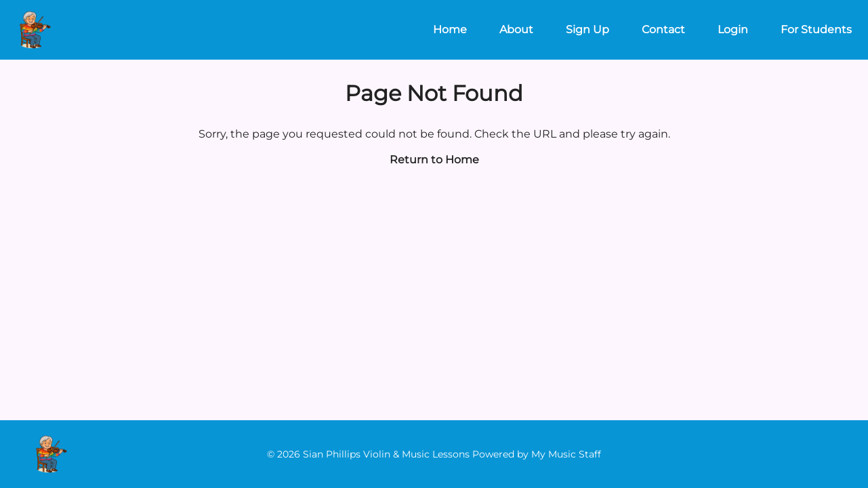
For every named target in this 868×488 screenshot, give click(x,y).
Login (733, 29)
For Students (816, 29)
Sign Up (587, 29)
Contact (663, 29)
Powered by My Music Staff (537, 454)
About (516, 29)
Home (450, 29)
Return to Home (434, 160)
